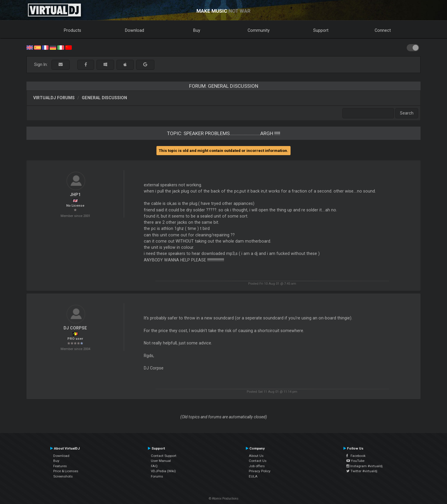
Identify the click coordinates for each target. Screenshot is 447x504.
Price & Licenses (66, 471)
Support (321, 30)
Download (135, 30)
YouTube (355, 461)
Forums (157, 476)
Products (72, 30)
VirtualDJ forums (54, 98)
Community (259, 30)
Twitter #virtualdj (362, 471)
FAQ (154, 466)
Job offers (257, 466)
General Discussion (104, 98)
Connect (383, 30)
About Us (256, 456)
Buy (197, 30)
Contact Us (258, 461)
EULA (253, 476)
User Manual (161, 461)
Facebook (356, 456)
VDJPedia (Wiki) (163, 471)
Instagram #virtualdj (365, 466)
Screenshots (63, 476)
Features (60, 466)
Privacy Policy (260, 471)
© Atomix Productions (224, 499)
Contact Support (164, 456)
